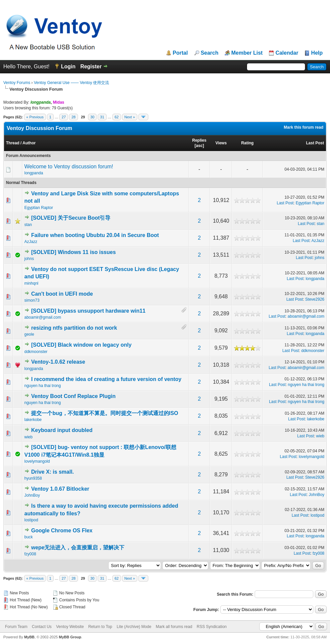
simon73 (32, 300)
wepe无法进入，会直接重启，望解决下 (78, 547)
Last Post (315, 143)
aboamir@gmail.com (43, 317)
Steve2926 (315, 299)
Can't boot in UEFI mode (62, 294)
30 (92, 117)
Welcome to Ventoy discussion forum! (69, 166)
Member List (247, 53)
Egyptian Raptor (39, 208)
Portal (180, 53)
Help (317, 53)
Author (29, 143)
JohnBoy (32, 495)
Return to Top (100, 627)
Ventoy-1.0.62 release (58, 362)
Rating (247, 143)
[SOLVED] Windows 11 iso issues (73, 252)
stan (28, 225)
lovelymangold (37, 461)
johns (29, 259)
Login (68, 66)
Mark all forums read (174, 627)
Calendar (287, 53)
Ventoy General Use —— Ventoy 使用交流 (71, 83)
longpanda (34, 173)
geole (29, 334)
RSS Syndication (212, 627)
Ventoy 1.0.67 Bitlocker (60, 489)
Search (209, 53)
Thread (13, 143)
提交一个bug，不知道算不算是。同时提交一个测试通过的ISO (104, 413)
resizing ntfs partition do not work (74, 328)
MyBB (29, 637)
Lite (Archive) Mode (134, 627)
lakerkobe (33, 420)
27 (64, 117)
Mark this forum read (303, 127)
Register (91, 66)
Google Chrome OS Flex (62, 530)
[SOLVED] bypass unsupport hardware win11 (88, 311)
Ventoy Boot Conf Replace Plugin (73, 396)
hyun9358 (33, 478)
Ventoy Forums (17, 83)
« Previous (35, 117)
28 (73, 117)
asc (199, 146)
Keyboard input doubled (62, 430)
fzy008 (30, 554)
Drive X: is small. (52, 472)
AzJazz (31, 242)
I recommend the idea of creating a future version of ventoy (106, 379)
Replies (199, 140)
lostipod (31, 520)
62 (117, 117)
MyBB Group (70, 637)
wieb (28, 437)
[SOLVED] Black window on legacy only (81, 345)
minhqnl (31, 283)
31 (102, 117)
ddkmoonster (36, 352)
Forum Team (16, 627)
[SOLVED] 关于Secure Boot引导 (71, 218)
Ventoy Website (70, 627)
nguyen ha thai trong (42, 386)
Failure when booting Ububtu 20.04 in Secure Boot (95, 235)
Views (221, 143)
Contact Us (41, 627)
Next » (130, 117)
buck (28, 537)
